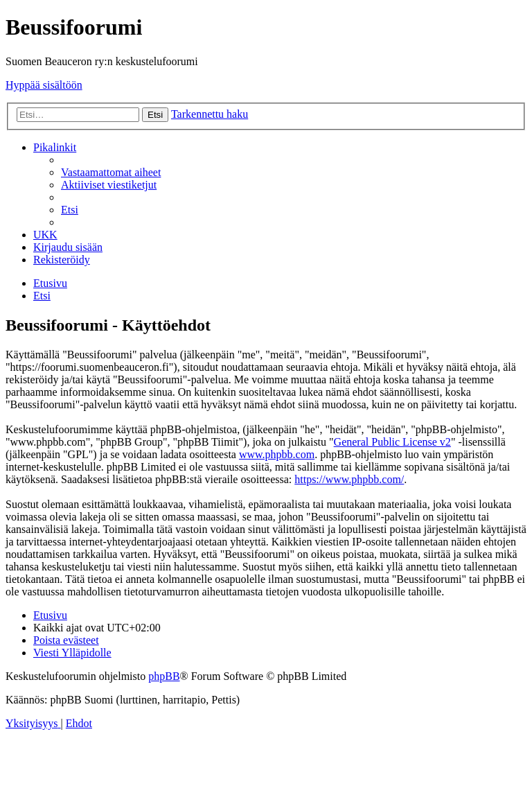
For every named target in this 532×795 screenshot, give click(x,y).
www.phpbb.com (277, 454)
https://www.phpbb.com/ (349, 479)
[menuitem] (111, 172)
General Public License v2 (392, 442)
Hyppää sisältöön (44, 85)
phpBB (164, 676)
